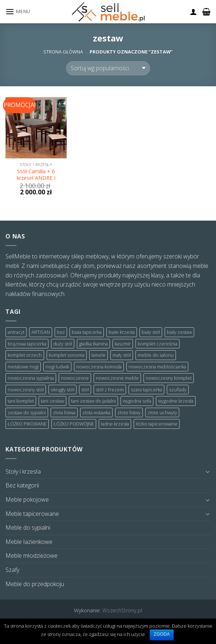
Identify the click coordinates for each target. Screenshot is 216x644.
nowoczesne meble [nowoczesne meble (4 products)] (117, 378)
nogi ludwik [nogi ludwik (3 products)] (57, 367)
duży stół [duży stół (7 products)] (63, 344)
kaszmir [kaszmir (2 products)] (123, 344)
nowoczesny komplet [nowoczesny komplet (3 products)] (169, 378)
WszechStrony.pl (122, 610)
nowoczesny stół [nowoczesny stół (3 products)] (26, 390)
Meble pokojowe (27, 499)
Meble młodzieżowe (32, 556)
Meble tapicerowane (32, 514)
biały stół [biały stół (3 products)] (151, 332)
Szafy (12, 570)
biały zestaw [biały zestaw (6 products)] (179, 332)
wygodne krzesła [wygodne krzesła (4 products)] (176, 401)
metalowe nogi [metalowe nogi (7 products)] (23, 367)
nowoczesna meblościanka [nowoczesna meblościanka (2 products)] (157, 367)
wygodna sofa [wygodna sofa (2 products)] (137, 401)
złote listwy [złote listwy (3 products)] (129, 412)
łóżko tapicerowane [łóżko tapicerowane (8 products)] (157, 424)
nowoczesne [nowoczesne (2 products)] (75, 378)
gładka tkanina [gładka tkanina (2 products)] (93, 344)
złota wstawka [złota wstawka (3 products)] (96, 412)
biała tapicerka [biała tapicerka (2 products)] (87, 332)
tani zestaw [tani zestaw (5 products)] (52, 401)
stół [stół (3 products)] (85, 390)
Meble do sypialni (28, 528)
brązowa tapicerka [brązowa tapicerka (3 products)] (27, 344)
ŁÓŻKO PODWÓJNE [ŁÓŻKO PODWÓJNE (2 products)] (74, 424)
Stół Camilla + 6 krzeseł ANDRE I (36, 175)
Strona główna (63, 52)
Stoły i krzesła (23, 471)
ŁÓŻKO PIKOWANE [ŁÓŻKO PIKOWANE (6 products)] (27, 424)
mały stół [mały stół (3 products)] (122, 355)
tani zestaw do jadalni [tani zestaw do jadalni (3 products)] (93, 401)
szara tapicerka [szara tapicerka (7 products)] (146, 390)
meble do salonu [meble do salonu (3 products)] (156, 355)
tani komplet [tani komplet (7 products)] (21, 401)
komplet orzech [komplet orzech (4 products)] (25, 355)
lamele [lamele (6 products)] (99, 355)
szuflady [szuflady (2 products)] (178, 390)
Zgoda (162, 634)
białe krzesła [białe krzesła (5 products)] (122, 332)
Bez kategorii (22, 485)
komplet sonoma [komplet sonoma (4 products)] (67, 355)
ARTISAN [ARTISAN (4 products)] (41, 332)
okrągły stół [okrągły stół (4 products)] (62, 390)
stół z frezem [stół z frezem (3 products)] (110, 390)
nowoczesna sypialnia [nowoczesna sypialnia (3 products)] (31, 378)
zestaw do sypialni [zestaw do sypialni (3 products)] (27, 412)
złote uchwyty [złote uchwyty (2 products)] (162, 412)
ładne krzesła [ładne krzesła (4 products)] (115, 424)
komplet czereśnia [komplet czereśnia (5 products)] (158, 344)
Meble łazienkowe (29, 542)
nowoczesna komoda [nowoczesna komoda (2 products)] (99, 367)
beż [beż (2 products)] (61, 332)
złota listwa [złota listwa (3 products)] (64, 412)
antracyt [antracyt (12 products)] (16, 332)
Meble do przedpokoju (35, 584)
